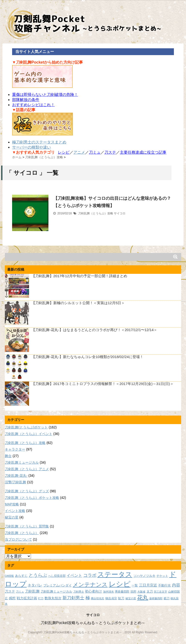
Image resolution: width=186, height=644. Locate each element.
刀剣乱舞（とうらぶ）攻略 (96, 213)
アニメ (79, 152)
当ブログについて (18, 539)
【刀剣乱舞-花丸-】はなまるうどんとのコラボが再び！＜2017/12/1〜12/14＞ (94, 330)
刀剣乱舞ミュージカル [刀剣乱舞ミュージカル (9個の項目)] (56, 592)
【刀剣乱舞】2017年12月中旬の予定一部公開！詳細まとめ (79, 276)
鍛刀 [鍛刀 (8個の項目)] (167, 598)
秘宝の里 (12, 517)
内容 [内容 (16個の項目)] (176, 585)
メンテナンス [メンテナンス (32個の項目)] (90, 585)
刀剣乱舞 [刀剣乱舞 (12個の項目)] (32, 591)
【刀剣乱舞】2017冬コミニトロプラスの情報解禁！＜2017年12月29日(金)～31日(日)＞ (103, 384)
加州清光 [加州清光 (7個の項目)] (108, 592)
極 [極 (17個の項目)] (88, 598)
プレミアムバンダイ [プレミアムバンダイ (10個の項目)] (58, 585)
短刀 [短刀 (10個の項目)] (121, 598)
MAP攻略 (12, 504)
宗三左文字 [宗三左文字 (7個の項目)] (160, 592)
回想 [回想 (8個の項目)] (133, 591)
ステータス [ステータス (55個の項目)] (115, 574)
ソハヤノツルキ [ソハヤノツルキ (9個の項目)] (144, 576)
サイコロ (120, 213)
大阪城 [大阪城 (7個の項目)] (141, 592)
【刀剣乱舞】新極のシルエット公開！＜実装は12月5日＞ (78, 303)
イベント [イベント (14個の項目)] (74, 575)
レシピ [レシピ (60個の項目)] (120, 584)
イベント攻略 (15, 511)
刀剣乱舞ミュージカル (22, 462)
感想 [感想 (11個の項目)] (12, 598)
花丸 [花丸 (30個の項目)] (143, 598)
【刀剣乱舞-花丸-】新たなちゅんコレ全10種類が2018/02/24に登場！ (87, 357)
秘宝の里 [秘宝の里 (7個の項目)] (131, 598)
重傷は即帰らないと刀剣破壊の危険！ (45, 95)
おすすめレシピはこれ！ (33, 105)
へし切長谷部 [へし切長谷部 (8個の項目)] (57, 576)
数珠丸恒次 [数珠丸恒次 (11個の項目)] (53, 598)
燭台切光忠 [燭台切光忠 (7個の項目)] (97, 598)
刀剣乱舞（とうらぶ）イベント (29, 434)
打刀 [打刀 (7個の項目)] (41, 598)
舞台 (8, 456)
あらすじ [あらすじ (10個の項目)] (21, 576)
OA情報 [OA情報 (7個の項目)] (9, 576)
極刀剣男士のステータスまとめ (39, 142)
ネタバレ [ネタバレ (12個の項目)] (35, 585)
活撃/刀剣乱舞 (15, 482)
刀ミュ (95, 152)
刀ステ (110, 152)
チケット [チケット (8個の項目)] (162, 576)
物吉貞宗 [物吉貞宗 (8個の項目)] (111, 598)
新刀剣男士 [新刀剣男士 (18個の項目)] (73, 598)
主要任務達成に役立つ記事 (143, 152)
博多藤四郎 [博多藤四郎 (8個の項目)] (122, 591)
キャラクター (15, 449)
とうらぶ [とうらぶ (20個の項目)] (38, 575)
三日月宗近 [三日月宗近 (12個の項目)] (148, 585)
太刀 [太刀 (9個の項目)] (150, 592)
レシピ (64, 152)
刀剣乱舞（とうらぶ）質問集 (27, 526)
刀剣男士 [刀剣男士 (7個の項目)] (79, 592)
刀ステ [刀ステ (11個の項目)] (10, 591)
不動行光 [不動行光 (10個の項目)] (164, 585)
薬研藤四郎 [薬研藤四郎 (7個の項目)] (156, 598)
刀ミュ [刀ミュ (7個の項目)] (20, 592)
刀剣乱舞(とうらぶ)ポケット (26, 427)
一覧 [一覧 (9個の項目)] (135, 585)
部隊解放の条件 (26, 100)
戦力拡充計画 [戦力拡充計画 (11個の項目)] (27, 598)
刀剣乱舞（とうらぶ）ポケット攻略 (32, 498)
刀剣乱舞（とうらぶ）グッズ (27, 491)
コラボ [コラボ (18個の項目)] (90, 575)
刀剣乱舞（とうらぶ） (22, 533)
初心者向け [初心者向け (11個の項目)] (93, 591)
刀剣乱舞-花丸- (16, 476)
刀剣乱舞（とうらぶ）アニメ (27, 469)
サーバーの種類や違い (31, 147)
